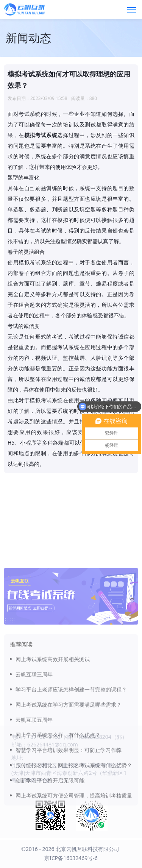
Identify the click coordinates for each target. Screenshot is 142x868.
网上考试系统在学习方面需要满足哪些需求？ (69, 749)
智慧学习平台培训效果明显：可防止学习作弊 (69, 794)
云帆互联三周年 (34, 719)
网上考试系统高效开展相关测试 (53, 703)
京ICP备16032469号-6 (71, 858)
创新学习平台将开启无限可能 (50, 825)
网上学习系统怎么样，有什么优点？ (58, 779)
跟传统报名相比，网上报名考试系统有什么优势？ (74, 809)
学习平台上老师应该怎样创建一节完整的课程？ (71, 734)
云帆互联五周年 (34, 764)
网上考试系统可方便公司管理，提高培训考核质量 (74, 840)
